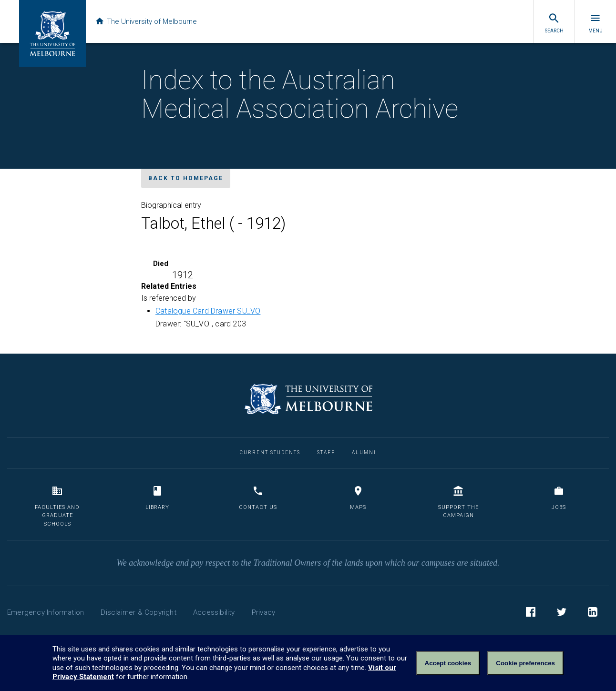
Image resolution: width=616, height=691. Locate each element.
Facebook (531, 613)
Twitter (562, 613)
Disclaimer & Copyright (138, 612)
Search (554, 23)
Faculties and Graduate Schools (57, 506)
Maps (358, 498)
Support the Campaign (458, 502)
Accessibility (214, 612)
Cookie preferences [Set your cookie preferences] (525, 663)
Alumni (364, 452)
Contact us (258, 498)
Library (157, 498)
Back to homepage (186, 178)
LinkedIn (593, 613)
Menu (595, 23)
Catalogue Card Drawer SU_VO (208, 311)
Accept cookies (448, 663)
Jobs (559, 498)
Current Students (270, 452)
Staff (326, 452)
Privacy (263, 612)
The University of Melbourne (149, 21)
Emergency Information (46, 612)
